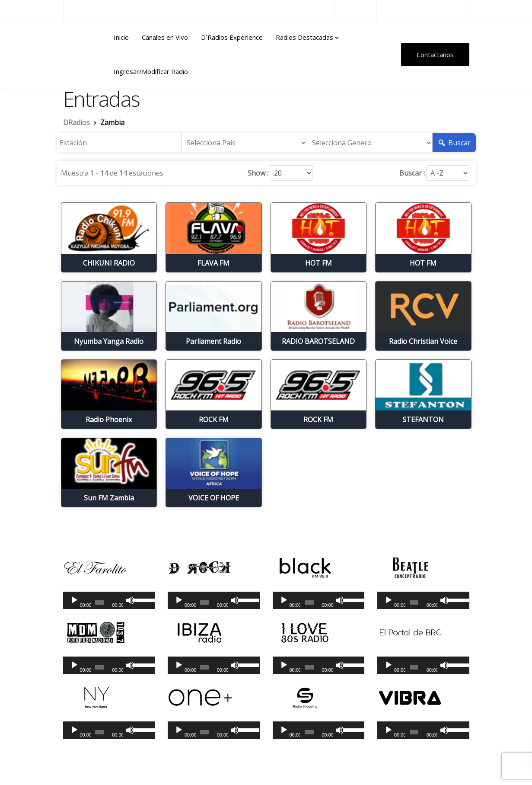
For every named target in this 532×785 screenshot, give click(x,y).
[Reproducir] (74, 600)
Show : (258, 173)
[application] (109, 600)
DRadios (82, 54)
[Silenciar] (130, 600)
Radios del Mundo (411, 10)
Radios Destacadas (304, 37)
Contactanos (435, 54)
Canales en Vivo (165, 37)
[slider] (100, 602)
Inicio (121, 37)
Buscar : (412, 173)
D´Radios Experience (232, 37)
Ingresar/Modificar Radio (151, 71)
